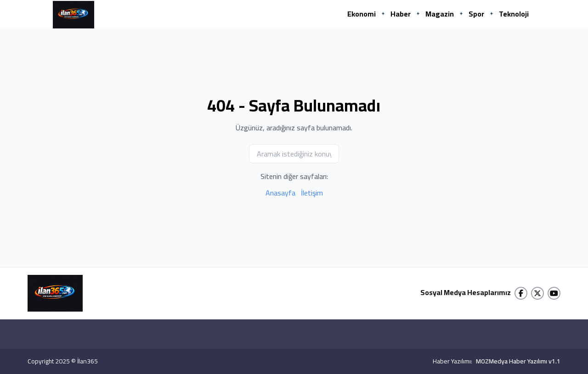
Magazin (440, 14)
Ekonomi (362, 14)
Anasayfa (280, 193)
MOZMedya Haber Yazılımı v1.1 (518, 361)
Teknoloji (514, 14)
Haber (401, 14)
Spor (476, 14)
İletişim (312, 193)
